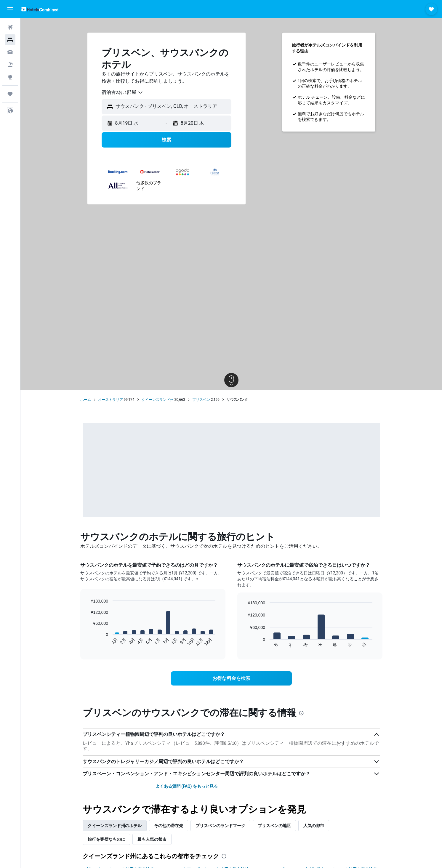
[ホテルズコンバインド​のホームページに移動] (40, 9)
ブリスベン (201, 400)
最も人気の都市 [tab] (152, 839)
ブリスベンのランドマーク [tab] (220, 826)
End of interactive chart (88, 642)
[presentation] (301, 713)
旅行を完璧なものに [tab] (106, 839)
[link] (231, 678)
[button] (10, 9)
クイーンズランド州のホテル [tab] (115, 826)
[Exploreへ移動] (10, 77)
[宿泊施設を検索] (10, 40)
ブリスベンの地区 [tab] (274, 826)
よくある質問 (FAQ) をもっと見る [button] (187, 786)
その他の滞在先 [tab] (169, 826)
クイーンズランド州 (158, 400)
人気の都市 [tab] (314, 826)
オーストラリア (110, 400)
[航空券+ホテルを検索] (10, 65)
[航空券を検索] (10, 27)
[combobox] (122, 92)
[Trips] (10, 94)
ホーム (86, 400)
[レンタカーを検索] (10, 52)
